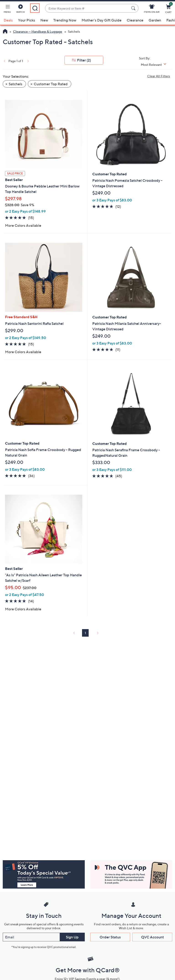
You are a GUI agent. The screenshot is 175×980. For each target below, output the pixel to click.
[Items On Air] (152, 10)
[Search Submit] (134, 8)
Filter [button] (84, 60)
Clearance (135, 20)
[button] (7, 10)
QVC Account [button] (152, 937)
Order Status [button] (110, 937)
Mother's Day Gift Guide (102, 20)
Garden (155, 20)
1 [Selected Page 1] (85, 633)
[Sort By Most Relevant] (155, 65)
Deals (8, 20)
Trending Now (65, 20)
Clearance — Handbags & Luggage (38, 31)
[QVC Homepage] (5, 32)
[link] (4, 61)
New (44, 20)
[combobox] (87, 8)
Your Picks (27, 20)
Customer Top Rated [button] (51, 84)
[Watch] (21, 10)
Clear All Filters (159, 76)
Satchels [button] (15, 84)
